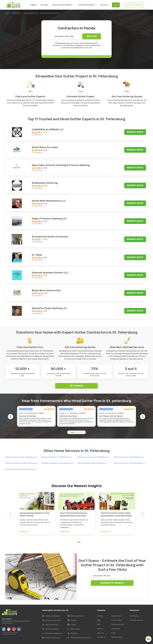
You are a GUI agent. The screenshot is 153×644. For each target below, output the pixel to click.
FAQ (99, 624)
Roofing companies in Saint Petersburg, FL (21, 457)
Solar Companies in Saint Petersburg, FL (92, 463)
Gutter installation (51, 629)
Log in (116, 5)
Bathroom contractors (52, 634)
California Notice (118, 624)
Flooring (72, 620)
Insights (33, 5)
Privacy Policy (117, 620)
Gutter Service (16, 13)
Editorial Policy (117, 637)
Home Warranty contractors (79, 638)
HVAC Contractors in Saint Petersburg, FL (129, 457)
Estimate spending (87, 5)
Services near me (136, 620)
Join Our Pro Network (134, 5)
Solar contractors (50, 625)
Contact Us (101, 637)
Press (113, 633)
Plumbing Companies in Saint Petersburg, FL (58, 463)
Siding (71, 625)
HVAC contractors (76, 616)
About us (104, 5)
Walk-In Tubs (74, 629)
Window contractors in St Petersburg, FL (56, 457)
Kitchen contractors (51, 638)
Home (7, 13)
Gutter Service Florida (31, 13)
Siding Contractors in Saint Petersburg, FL (129, 463)
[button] (70, 432)
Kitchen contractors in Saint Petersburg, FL (21, 469)
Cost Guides (134, 616)
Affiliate (100, 616)
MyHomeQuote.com (12, 632)
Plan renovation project (63, 5)
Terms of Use (116, 616)
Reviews (100, 629)
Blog (99, 620)
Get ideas (44, 5)
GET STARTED (77, 386)
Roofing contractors (51, 616)
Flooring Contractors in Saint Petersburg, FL (22, 463)
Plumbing (73, 634)
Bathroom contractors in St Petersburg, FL (93, 457)
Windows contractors (52, 620)
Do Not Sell (115, 629)
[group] (36, 513)
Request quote (135, 132)
